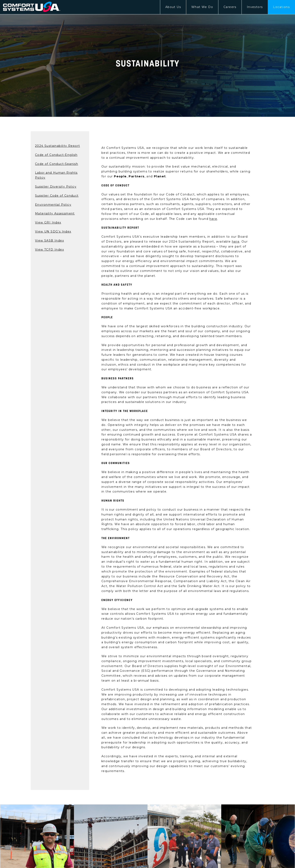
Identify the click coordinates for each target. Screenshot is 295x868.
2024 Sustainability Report (57, 146)
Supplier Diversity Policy (56, 187)
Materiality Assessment (55, 213)
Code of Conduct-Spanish (57, 164)
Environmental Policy (53, 205)
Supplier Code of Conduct (57, 196)
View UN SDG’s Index (53, 232)
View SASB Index (49, 241)
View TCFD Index (49, 250)
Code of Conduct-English (56, 155)
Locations (281, 7)
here (213, 219)
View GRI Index (48, 222)
